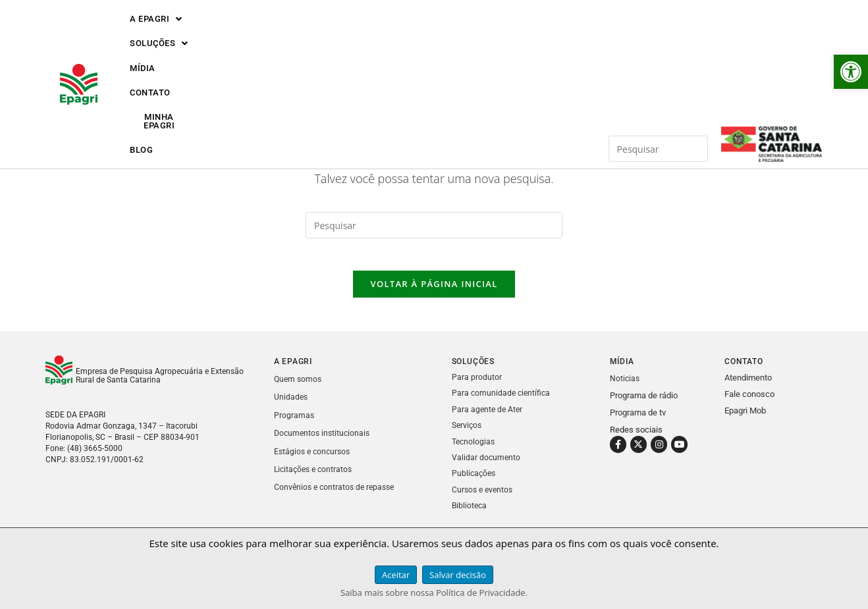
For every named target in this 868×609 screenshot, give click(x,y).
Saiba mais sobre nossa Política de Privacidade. (434, 593)
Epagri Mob (745, 418)
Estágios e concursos (314, 458)
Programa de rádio (644, 403)
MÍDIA (311, 35)
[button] (851, 72)
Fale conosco (749, 402)
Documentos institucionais (324, 440)
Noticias (625, 386)
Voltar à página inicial (434, 292)
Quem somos (299, 387)
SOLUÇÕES (241, 35)
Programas (294, 422)
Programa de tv (638, 420)
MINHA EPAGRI (453, 35)
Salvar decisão (458, 575)
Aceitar (396, 575)
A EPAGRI (156, 35)
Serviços (468, 432)
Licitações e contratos (315, 476)
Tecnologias (475, 448)
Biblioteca (470, 511)
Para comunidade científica (502, 401)
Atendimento (748, 385)
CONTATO (373, 35)
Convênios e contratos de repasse (337, 493)
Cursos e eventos (484, 495)
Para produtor (477, 385)
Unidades (291, 405)
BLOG (525, 35)
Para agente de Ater (488, 416)
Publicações (475, 480)
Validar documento (487, 464)
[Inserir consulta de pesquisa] (658, 34)
